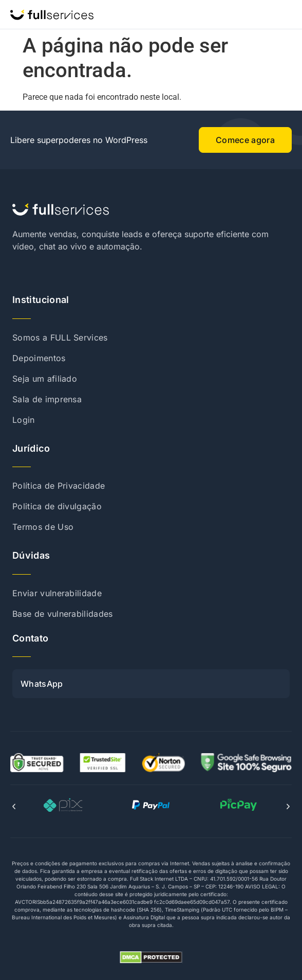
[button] (14, 807)
